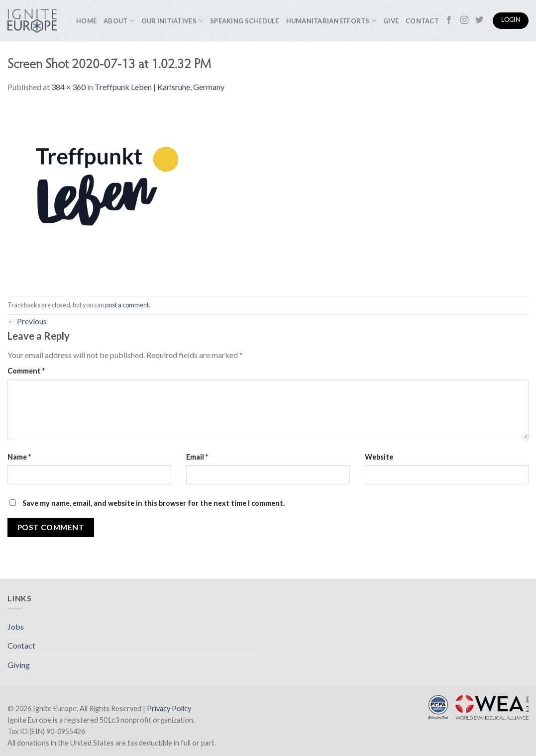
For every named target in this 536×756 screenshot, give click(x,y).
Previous (27, 321)
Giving (19, 665)
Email (197, 457)
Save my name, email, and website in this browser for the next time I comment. (154, 503)
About (119, 21)
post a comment (127, 305)
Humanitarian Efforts (331, 21)
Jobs (16, 626)
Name (19, 457)
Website (379, 457)
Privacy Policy (169, 709)
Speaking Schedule (244, 21)
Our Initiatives (172, 21)
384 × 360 (68, 87)
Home (86, 21)
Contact (422, 21)
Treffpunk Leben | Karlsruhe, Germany (160, 87)
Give (391, 21)
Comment (26, 371)
